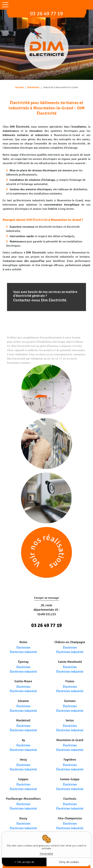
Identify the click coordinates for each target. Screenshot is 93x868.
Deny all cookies (69, 862)
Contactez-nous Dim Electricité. (40, 300)
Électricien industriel (23, 652)
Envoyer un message (47, 598)
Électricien (33, 87)
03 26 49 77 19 (46, 14)
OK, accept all (24, 862)
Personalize (46, 853)
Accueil (19, 87)
